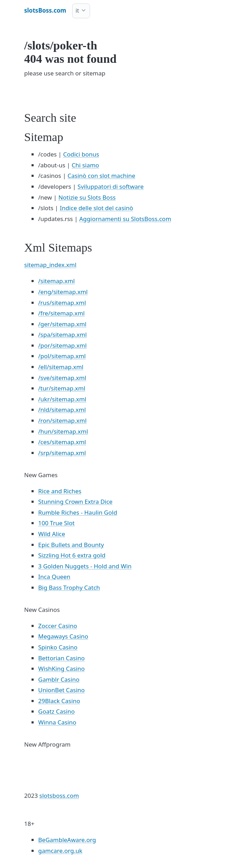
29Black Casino (59, 701)
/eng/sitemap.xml (63, 292)
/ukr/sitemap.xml (62, 399)
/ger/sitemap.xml (62, 324)
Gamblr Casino (59, 679)
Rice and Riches (60, 491)
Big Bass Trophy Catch (69, 587)
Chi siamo (85, 165)
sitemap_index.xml (50, 265)
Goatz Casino (56, 711)
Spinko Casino (58, 647)
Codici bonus (81, 154)
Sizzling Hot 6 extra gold (72, 555)
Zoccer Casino (58, 626)
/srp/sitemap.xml (62, 453)
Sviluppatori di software (111, 186)
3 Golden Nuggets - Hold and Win (85, 566)
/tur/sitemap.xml (62, 388)
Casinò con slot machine (101, 176)
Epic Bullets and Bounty (71, 545)
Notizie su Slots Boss (87, 197)
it (77, 10)
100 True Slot (56, 523)
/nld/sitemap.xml (62, 410)
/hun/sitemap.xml (63, 431)
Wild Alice (52, 534)
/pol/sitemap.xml (62, 356)
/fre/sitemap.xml (61, 313)
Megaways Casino (63, 636)
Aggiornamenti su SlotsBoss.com (125, 219)
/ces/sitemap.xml (62, 442)
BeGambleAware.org (67, 840)
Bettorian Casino (61, 658)
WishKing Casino (61, 669)
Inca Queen (54, 577)
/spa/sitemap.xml (63, 335)
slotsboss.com (59, 796)
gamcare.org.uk (60, 851)
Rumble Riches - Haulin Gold (78, 512)
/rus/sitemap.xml (62, 303)
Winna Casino (57, 722)
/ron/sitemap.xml (62, 420)
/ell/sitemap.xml (61, 367)
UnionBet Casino (61, 690)
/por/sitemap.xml (62, 345)
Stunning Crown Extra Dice (75, 502)
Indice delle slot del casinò (97, 208)
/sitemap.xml (56, 281)
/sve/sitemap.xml (62, 378)
